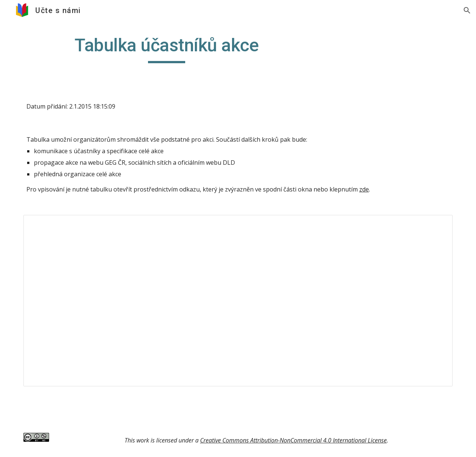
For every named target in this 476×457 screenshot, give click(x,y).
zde (364, 189)
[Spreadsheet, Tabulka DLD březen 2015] (238, 300)
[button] (467, 10)
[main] (167, 49)
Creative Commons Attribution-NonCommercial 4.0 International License (293, 440)
